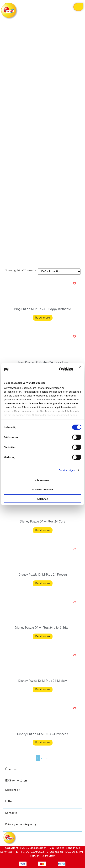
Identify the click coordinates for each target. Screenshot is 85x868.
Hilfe (8, 801)
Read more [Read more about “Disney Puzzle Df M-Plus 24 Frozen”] (43, 583)
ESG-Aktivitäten (16, 781)
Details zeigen (67, 470)
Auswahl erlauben (42, 490)
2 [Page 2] (42, 758)
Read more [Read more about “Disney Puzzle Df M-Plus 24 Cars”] (43, 530)
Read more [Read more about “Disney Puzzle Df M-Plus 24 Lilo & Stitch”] (43, 636)
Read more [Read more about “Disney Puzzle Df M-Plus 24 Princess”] (43, 743)
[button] (74, 283)
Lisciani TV (13, 790)
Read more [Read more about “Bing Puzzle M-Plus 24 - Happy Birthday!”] (43, 318)
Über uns (11, 769)
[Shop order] (59, 272)
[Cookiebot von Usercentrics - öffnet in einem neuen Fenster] (59, 370)
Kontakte (11, 813)
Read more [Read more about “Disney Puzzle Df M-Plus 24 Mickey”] (43, 690)
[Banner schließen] (80, 370)
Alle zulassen (42, 480)
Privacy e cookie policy (21, 824)
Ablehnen (42, 499)
